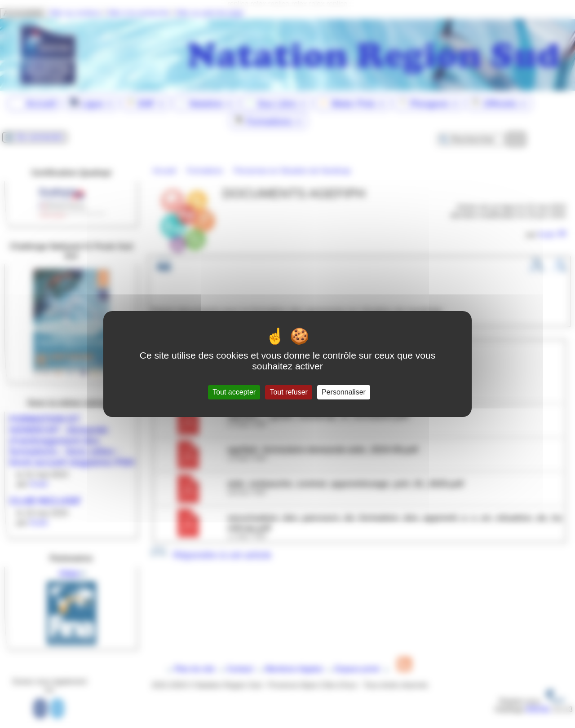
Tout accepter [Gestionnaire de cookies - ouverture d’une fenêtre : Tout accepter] (234, 392)
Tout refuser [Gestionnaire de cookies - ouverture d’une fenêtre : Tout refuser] (288, 392)
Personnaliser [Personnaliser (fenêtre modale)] (344, 392)
